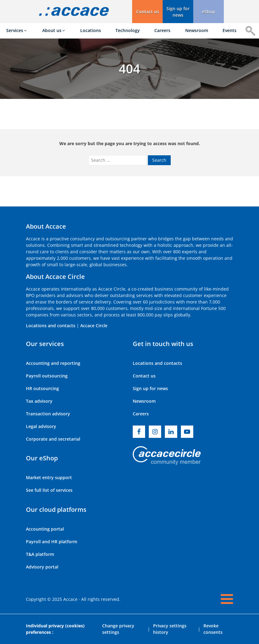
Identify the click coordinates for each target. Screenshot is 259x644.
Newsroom (144, 401)
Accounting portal (45, 529)
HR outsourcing (42, 388)
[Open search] (250, 31)
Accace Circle (94, 326)
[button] (178, 12)
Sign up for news (150, 388)
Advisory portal (42, 567)
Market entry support (49, 477)
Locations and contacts (51, 326)
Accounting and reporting (53, 363)
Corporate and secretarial (53, 439)
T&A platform (40, 554)
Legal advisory (41, 426)
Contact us (144, 376)
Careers (141, 414)
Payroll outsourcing (47, 376)
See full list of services (49, 490)
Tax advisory (39, 401)
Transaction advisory (48, 414)
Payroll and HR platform (52, 542)
